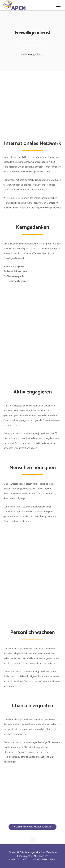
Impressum (25, 859)
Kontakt (13, 859)
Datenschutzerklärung (44, 859)
